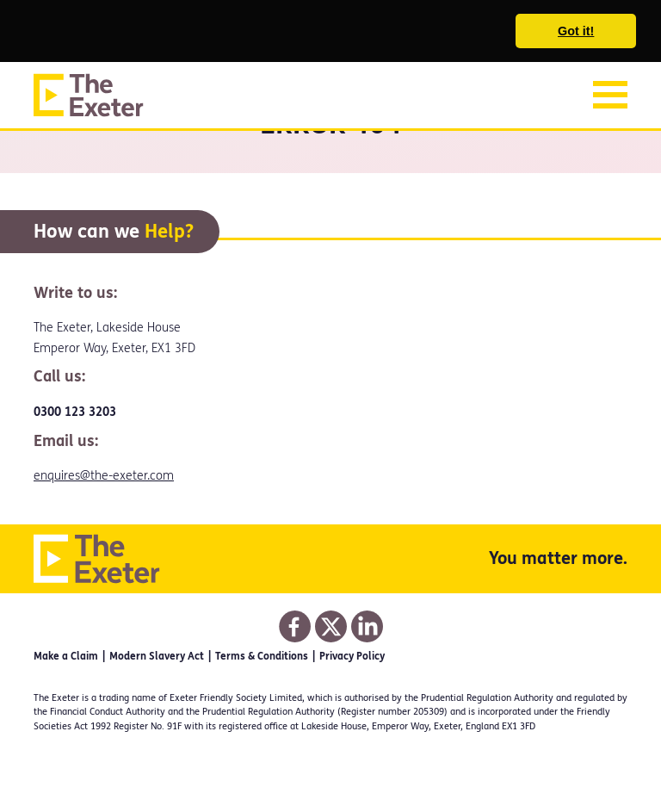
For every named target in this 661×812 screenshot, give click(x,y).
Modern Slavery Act (157, 656)
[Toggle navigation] (610, 95)
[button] (28, 32)
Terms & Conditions (262, 656)
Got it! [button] (576, 31)
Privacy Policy (352, 656)
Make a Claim (66, 656)
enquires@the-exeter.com (104, 476)
